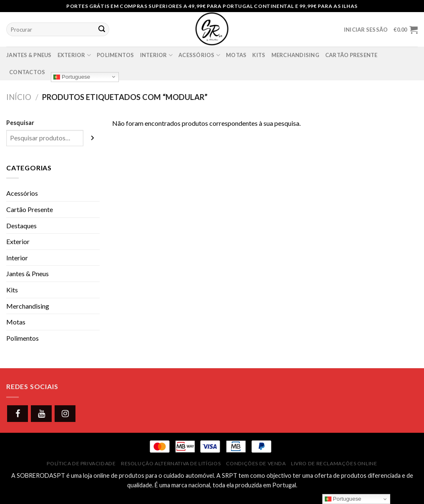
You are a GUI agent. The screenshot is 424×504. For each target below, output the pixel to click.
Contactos (27, 72)
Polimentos (115, 55)
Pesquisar (20, 123)
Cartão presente (351, 55)
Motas (236, 55)
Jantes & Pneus (29, 55)
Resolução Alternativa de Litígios (171, 463)
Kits (259, 55)
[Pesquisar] (93, 138)
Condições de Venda (256, 463)
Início (19, 97)
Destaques (21, 226)
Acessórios (199, 55)
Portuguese (72, 77)
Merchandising (295, 55)
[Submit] (102, 30)
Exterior (74, 55)
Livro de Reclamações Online (334, 463)
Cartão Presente (30, 209)
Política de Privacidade (81, 463)
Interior (157, 55)
